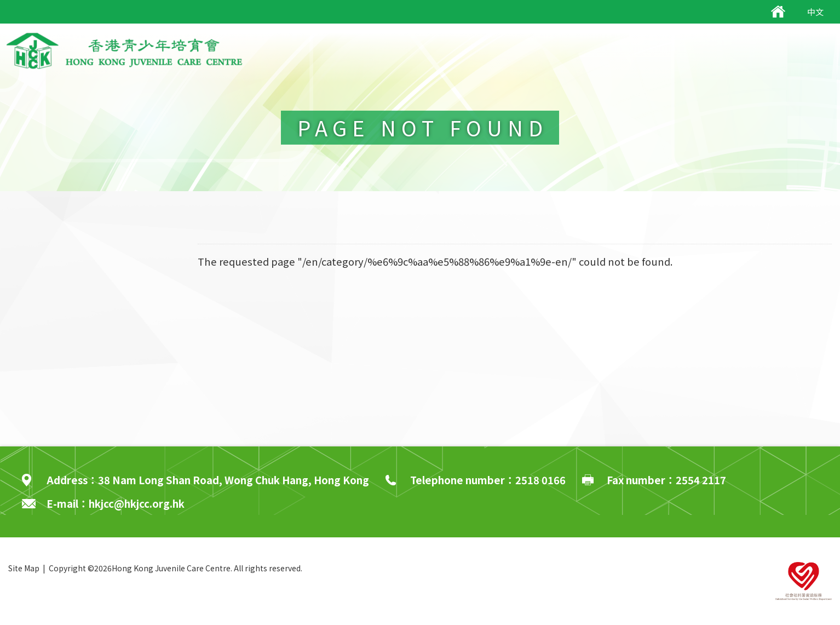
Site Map (24, 568)
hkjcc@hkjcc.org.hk (137, 503)
